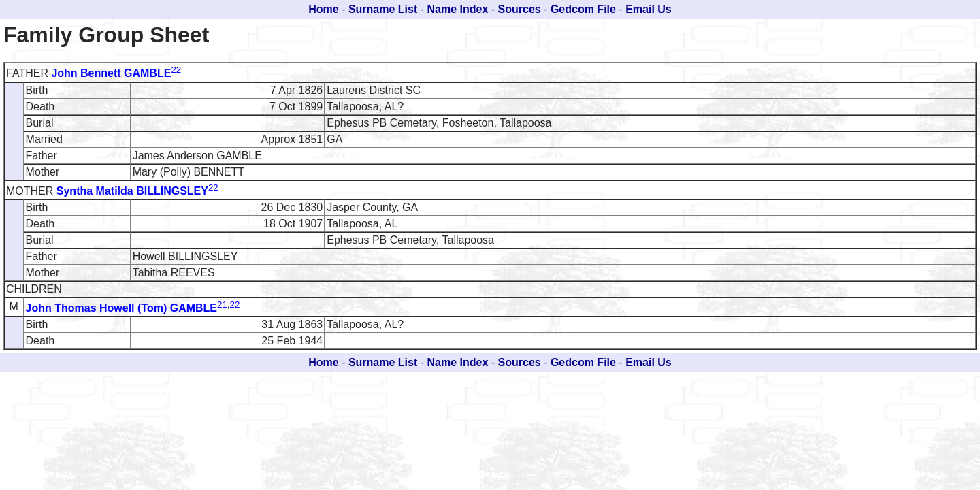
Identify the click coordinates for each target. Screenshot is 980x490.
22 (176, 70)
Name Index (458, 9)
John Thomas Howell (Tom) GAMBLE (121, 308)
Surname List (383, 9)
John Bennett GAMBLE (111, 74)
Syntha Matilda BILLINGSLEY (132, 191)
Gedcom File (583, 9)
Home (323, 9)
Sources (520, 9)
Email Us (649, 9)
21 (222, 305)
